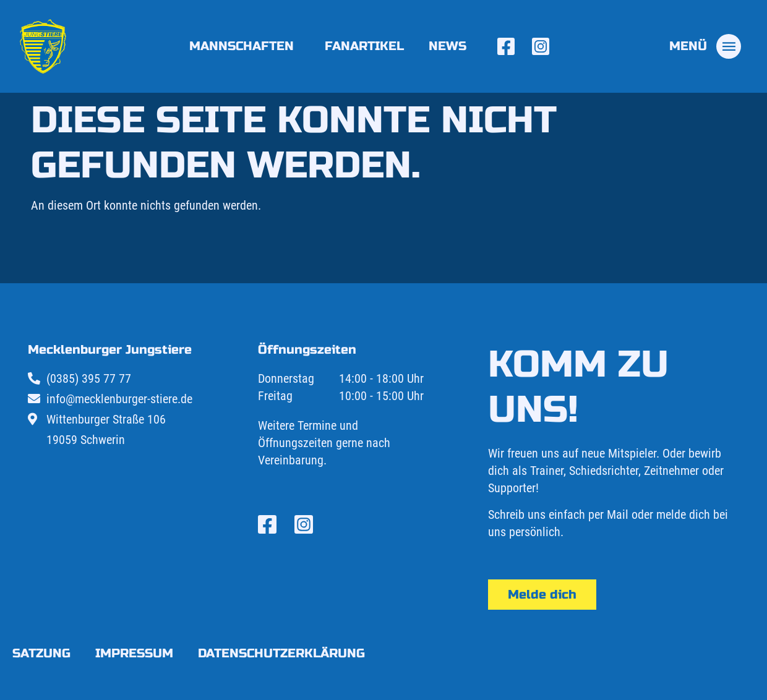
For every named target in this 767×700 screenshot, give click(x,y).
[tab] (705, 46)
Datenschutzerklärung (281, 653)
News (448, 46)
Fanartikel (364, 46)
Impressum (134, 653)
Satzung (41, 653)
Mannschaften (245, 46)
